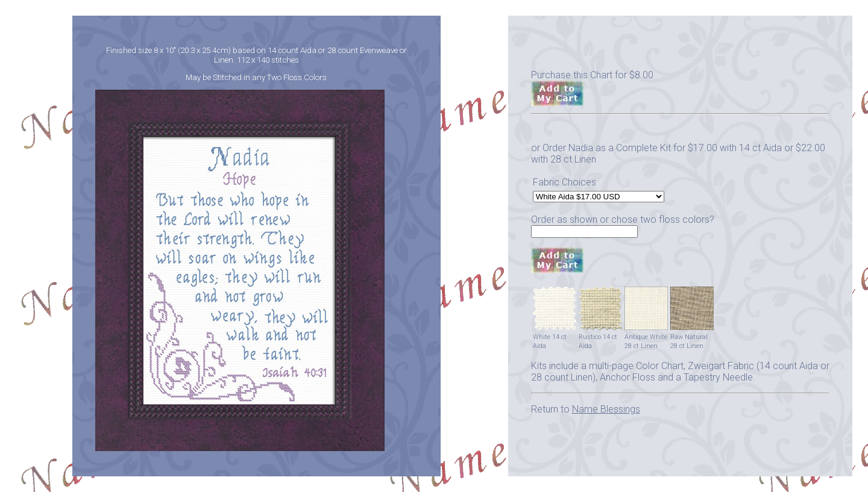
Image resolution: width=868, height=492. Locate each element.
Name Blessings (606, 409)
